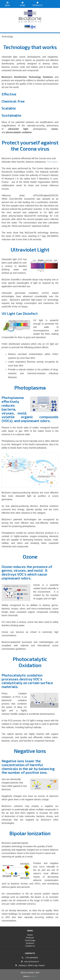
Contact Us (30, 946)
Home (23, 4)
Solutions (30, 943)
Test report (52, 162)
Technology (30, 940)
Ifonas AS (33, 976)
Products (38, 4)
